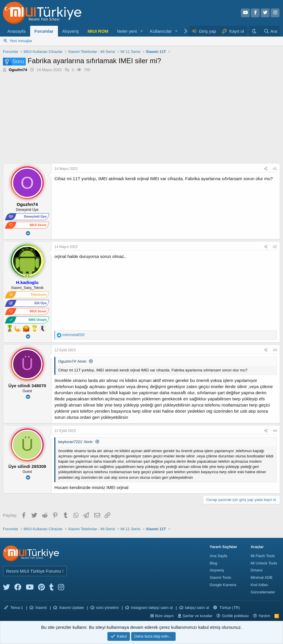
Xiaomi (41, 608)
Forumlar (44, 31)
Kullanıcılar (161, 31)
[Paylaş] (267, 169)
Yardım (264, 616)
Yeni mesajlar (21, 41)
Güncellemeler (263, 592)
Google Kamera (223, 585)
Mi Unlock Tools (264, 563)
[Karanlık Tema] (255, 31)
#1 (275, 169)
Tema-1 (14, 608)
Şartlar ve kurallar (198, 616)
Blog (213, 563)
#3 (275, 350)
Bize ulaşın (164, 616)
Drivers (257, 570)
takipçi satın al (197, 608)
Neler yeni (127, 31)
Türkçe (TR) (227, 608)
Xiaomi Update (71, 608)
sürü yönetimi (107, 608)
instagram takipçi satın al (152, 608)
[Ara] (270, 31)
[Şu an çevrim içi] (27, 276)
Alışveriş (71, 31)
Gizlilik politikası (235, 616)
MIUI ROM (98, 31)
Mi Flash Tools (263, 556)
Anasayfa (17, 31)
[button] (141, 31)
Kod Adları (259, 585)
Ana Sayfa (218, 556)
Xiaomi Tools (220, 577)
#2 (275, 247)
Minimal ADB (261, 577)
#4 (275, 431)
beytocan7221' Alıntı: (76, 442)
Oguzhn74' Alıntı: (73, 361)
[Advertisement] (141, 116)
